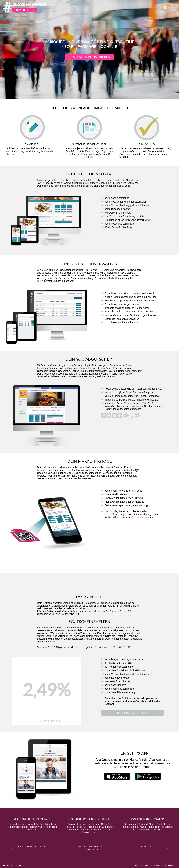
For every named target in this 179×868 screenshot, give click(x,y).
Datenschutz (169, 866)
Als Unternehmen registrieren (89, 848)
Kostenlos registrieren (89, 57)
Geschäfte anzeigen (32, 846)
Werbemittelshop (140, 517)
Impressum (156, 866)
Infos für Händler (142, 866)
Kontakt (147, 846)
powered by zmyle (13, 866)
